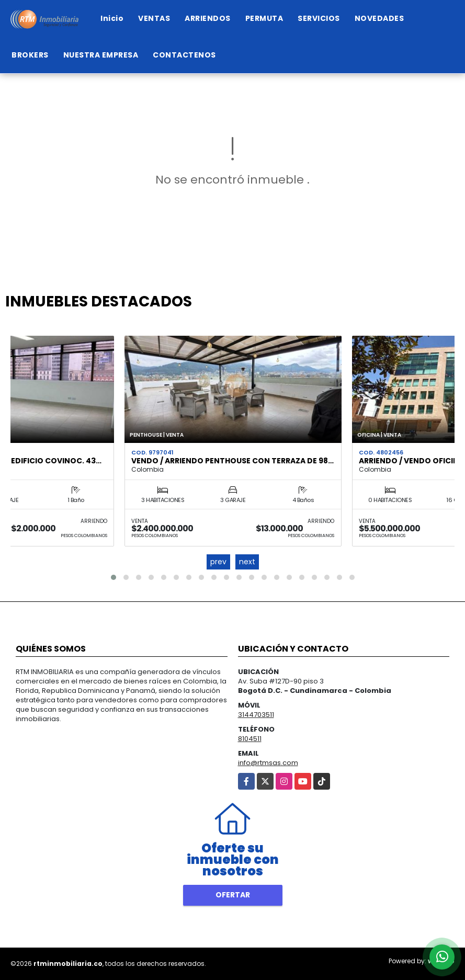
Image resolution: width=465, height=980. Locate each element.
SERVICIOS (319, 18)
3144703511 (256, 715)
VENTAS (154, 18)
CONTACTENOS (184, 55)
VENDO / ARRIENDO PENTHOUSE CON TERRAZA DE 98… (232, 461)
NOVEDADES (379, 18)
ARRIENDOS (208, 18)
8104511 (250, 739)
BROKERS (30, 55)
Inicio (112, 18)
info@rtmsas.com (268, 763)
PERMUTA (264, 18)
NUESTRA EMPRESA (101, 55)
